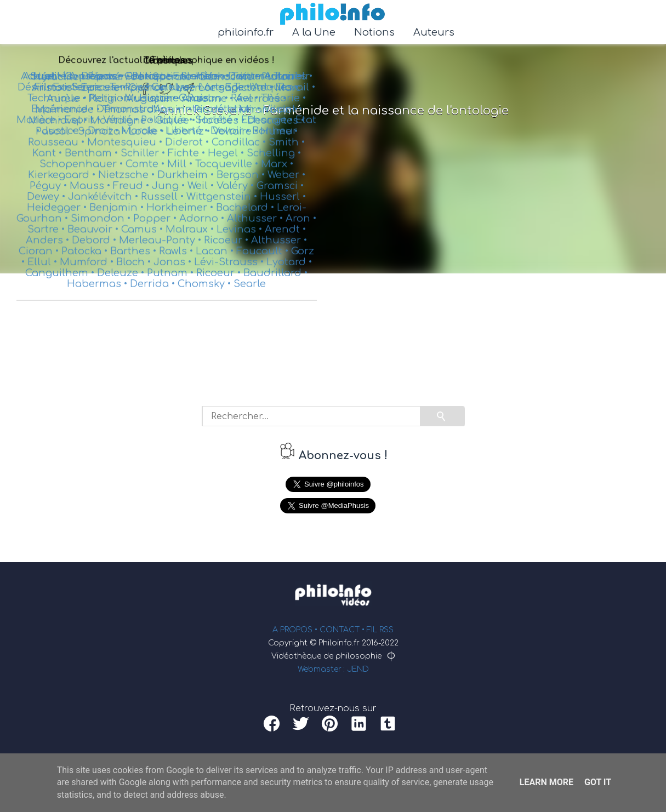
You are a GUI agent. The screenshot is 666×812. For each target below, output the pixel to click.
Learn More (547, 782)
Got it (598, 782)
